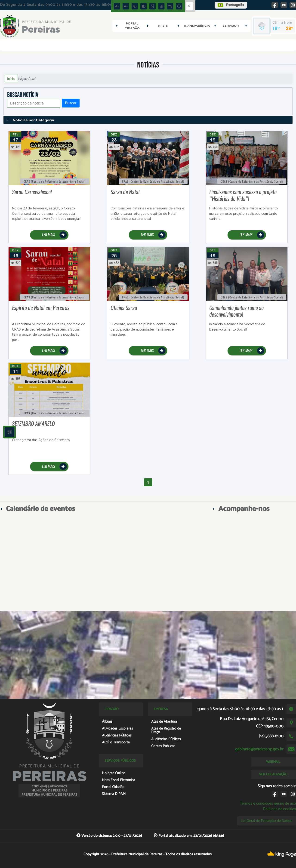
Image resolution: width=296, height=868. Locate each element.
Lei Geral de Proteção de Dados (267, 821)
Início (11, 79)
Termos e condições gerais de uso (268, 803)
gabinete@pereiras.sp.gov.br (259, 749)
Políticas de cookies (280, 809)
